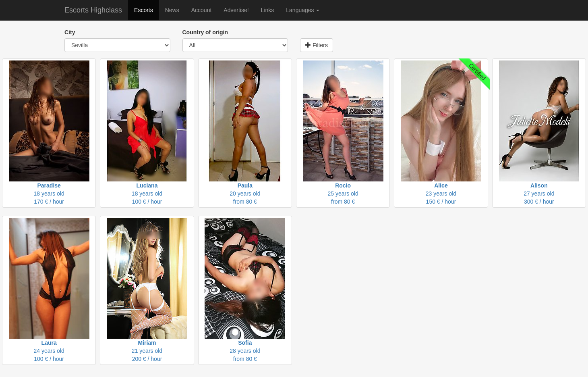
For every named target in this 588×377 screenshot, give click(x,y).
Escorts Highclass (93, 10)
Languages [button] (303, 10)
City (70, 32)
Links (268, 10)
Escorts (144, 10)
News (172, 10)
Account (202, 10)
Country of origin (205, 32)
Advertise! (236, 10)
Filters (317, 45)
